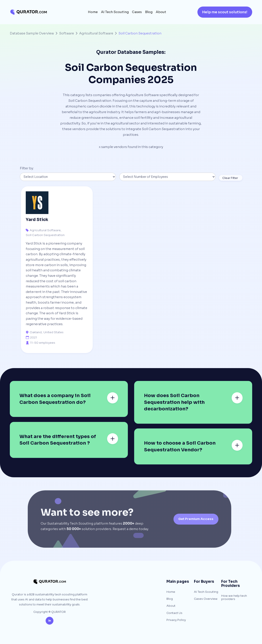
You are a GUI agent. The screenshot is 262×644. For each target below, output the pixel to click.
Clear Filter (230, 178)
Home (93, 12)
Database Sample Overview (32, 33)
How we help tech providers (234, 597)
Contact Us (174, 613)
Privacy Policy (176, 620)
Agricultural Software (96, 33)
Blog (149, 12)
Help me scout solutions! (225, 12)
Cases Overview (206, 599)
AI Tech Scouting (115, 12)
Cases (137, 12)
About (161, 12)
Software (67, 33)
